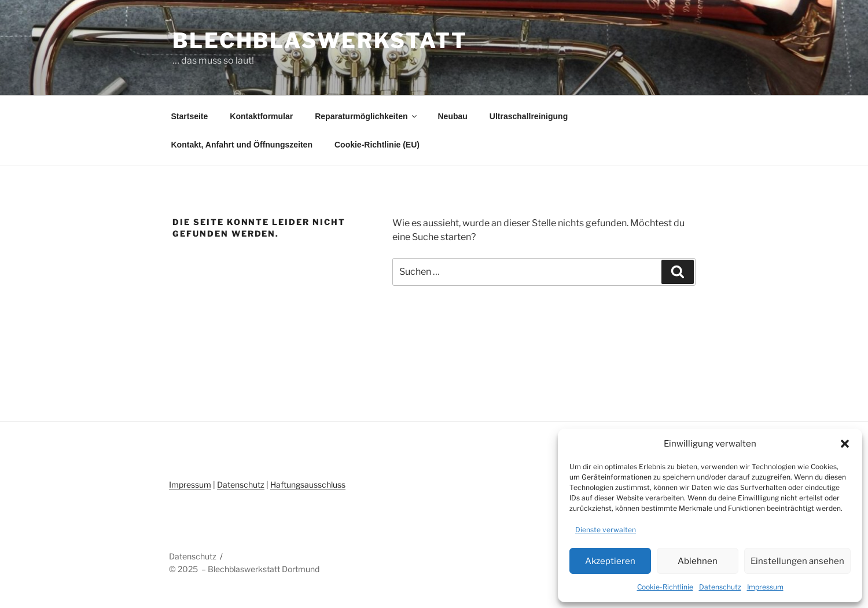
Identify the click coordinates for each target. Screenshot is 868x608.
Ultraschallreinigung (529, 116)
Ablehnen (698, 561)
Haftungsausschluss (308, 484)
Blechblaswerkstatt (320, 40)
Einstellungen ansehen (797, 561)
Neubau (452, 116)
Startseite (190, 116)
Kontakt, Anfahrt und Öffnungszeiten (242, 145)
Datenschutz (720, 587)
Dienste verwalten (606, 530)
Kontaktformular (261, 116)
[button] (845, 444)
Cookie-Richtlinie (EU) (377, 145)
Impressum (765, 587)
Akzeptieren (610, 561)
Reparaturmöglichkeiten (367, 116)
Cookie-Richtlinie (665, 587)
